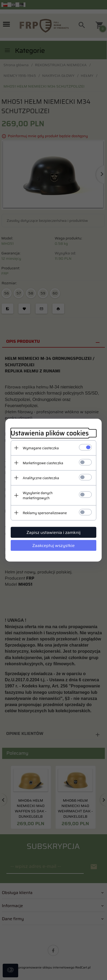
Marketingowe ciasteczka (43, 463)
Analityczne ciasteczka (41, 478)
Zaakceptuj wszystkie (54, 545)
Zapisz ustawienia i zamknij (53, 532)
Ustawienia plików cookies (50, 433)
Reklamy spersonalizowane (45, 513)
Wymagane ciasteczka (41, 448)
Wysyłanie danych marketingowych (38, 495)
